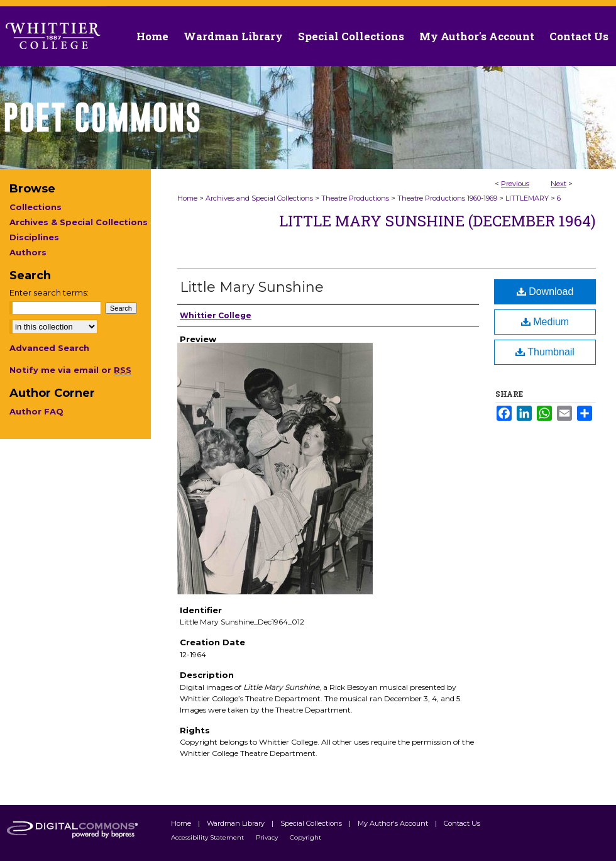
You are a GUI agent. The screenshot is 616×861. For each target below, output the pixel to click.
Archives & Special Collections (79, 222)
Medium (545, 322)
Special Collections (312, 823)
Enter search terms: (49, 292)
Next (558, 184)
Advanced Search (49, 348)
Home (187, 198)
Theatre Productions (355, 198)
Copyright (305, 837)
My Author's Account (394, 823)
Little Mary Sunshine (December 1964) (437, 221)
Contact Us (579, 36)
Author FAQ (36, 411)
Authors (28, 252)
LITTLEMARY (527, 198)
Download (545, 292)
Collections (36, 207)
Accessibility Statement (208, 837)
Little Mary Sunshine (252, 287)
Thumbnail (545, 352)
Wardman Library (237, 823)
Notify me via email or (70, 370)
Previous (515, 184)
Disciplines (34, 237)
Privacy (268, 837)
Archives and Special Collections (259, 198)
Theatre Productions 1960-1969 (447, 198)
